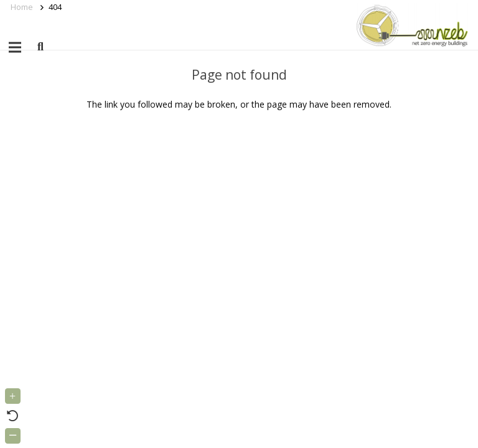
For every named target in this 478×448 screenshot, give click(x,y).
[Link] (410, 25)
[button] (40, 47)
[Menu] (15, 47)
